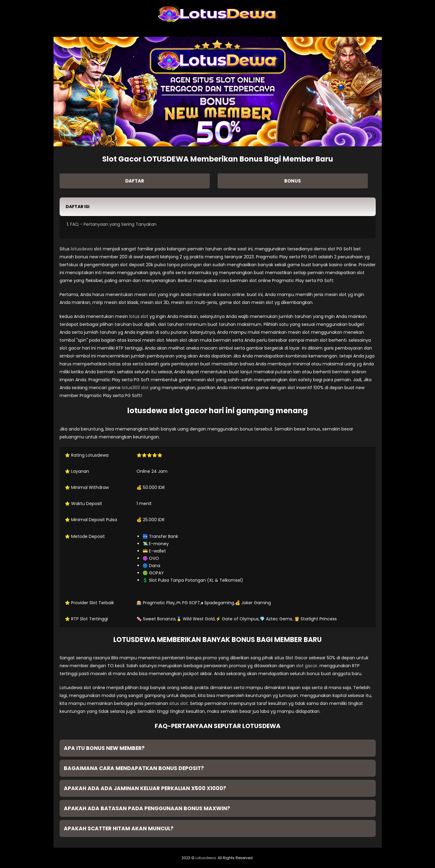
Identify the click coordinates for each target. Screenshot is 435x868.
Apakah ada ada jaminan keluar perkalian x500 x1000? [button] (145, 788)
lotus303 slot (135, 388)
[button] (218, 207)
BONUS (293, 181)
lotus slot (139, 316)
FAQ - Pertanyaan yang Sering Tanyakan (113, 224)
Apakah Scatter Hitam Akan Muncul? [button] (119, 828)
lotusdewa (82, 249)
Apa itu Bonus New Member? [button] (104, 748)
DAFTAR (135, 181)
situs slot (179, 703)
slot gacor (307, 666)
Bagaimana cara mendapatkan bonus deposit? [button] (134, 768)
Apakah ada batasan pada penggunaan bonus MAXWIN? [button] (147, 808)
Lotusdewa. (206, 858)
